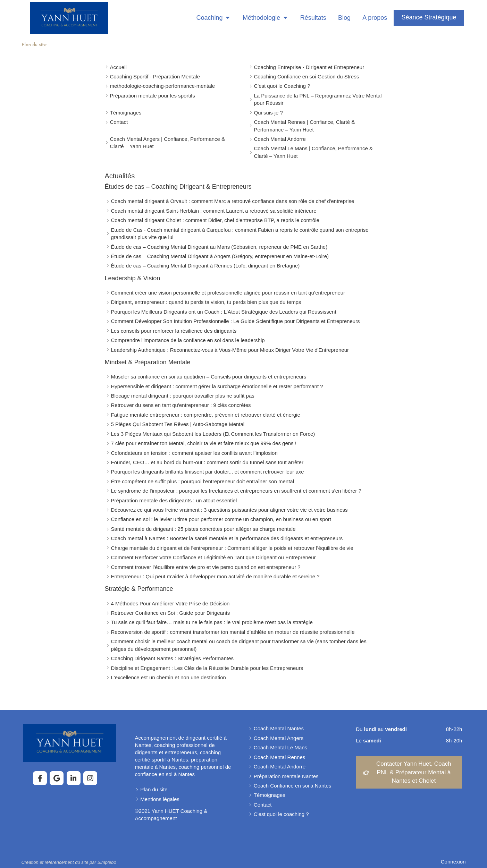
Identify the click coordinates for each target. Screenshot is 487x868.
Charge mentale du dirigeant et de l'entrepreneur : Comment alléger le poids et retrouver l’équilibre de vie (232, 548)
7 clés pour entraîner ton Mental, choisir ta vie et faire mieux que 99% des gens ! (204, 443)
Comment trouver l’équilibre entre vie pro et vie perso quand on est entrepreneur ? (206, 567)
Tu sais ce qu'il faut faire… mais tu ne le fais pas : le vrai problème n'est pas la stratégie (212, 622)
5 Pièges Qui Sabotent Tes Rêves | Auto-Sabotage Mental (178, 424)
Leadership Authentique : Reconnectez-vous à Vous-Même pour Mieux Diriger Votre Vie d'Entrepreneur (230, 350)
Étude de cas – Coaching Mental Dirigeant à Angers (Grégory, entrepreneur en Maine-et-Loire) (220, 256)
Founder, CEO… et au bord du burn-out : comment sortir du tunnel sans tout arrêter (207, 462)
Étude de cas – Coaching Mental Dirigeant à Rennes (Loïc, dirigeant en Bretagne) (205, 266)
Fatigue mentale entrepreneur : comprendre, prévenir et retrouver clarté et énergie (206, 415)
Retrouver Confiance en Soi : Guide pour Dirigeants (171, 613)
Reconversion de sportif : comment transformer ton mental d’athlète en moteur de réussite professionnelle (233, 632)
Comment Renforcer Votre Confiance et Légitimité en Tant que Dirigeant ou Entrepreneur (213, 557)
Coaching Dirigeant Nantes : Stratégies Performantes (173, 658)
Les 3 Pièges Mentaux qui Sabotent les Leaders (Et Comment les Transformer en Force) (213, 434)
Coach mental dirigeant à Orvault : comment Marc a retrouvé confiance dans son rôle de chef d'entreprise (233, 201)
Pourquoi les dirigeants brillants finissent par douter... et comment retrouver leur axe (208, 472)
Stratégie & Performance (139, 589)
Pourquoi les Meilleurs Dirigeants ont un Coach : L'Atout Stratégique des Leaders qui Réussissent (224, 312)
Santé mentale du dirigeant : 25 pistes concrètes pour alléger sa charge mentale (203, 529)
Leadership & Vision (133, 278)
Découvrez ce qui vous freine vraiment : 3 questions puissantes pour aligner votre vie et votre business (229, 510)
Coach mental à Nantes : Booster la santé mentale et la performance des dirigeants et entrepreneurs (227, 538)
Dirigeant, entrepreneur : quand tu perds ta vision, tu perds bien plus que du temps (206, 302)
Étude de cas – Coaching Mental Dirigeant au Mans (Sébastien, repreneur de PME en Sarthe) (219, 247)
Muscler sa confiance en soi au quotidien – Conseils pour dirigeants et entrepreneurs (209, 377)
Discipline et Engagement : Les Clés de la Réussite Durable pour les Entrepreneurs (207, 668)
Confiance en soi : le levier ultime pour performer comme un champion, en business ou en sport (221, 519)
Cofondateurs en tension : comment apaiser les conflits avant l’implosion (194, 453)
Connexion (453, 862)
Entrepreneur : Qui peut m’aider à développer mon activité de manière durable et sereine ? (215, 576)
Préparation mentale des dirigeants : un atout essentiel (174, 500)
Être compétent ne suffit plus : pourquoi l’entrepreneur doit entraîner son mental (203, 481)
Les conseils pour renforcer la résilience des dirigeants (174, 331)
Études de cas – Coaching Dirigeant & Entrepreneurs (178, 187)
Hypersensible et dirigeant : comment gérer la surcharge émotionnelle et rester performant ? (217, 386)
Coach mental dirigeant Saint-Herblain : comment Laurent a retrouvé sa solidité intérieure (214, 211)
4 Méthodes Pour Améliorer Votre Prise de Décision (170, 603)
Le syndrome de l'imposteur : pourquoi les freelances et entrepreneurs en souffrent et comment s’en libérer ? (236, 491)
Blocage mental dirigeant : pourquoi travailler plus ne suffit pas (183, 396)
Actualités (120, 176)
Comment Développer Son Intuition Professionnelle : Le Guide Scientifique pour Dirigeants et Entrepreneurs (236, 321)
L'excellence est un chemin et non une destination (169, 677)
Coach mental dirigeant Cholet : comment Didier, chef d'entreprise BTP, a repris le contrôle (215, 220)
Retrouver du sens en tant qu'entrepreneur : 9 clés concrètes (181, 405)
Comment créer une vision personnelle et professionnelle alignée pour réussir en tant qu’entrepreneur (228, 293)
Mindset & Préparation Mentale (148, 362)
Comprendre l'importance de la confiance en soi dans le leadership (188, 340)
